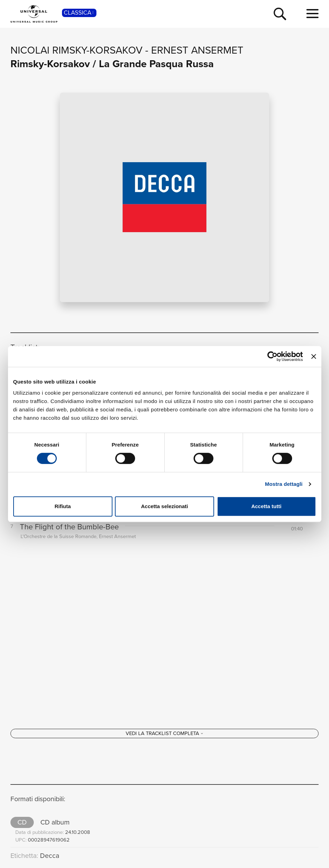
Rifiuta (63, 506)
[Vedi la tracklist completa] (164, 733)
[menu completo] (312, 14)
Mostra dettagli (284, 484)
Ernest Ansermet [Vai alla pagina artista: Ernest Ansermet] (197, 50)
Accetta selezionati (164, 506)
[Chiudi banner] (314, 356)
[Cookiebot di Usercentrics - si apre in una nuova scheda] (272, 356)
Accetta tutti (267, 506)
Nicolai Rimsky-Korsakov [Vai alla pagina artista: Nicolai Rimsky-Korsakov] (76, 50)
